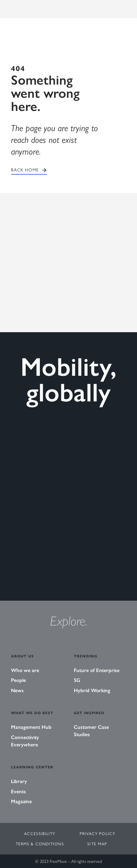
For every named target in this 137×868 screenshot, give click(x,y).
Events (18, 792)
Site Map (97, 844)
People (18, 680)
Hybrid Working (92, 691)
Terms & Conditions (40, 844)
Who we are (25, 670)
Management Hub (31, 727)
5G (77, 680)
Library (19, 781)
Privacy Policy (97, 833)
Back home (25, 170)
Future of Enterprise (97, 670)
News (17, 691)
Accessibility (40, 833)
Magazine (21, 802)
